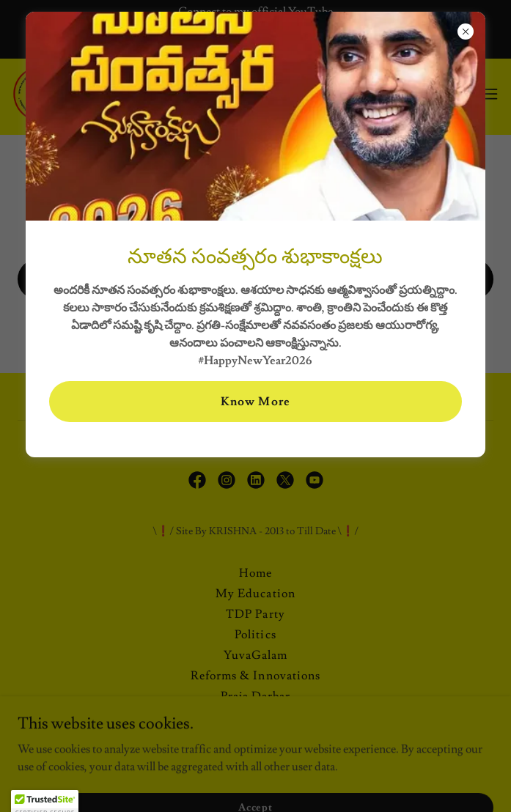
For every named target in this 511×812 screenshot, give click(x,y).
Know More (255, 402)
